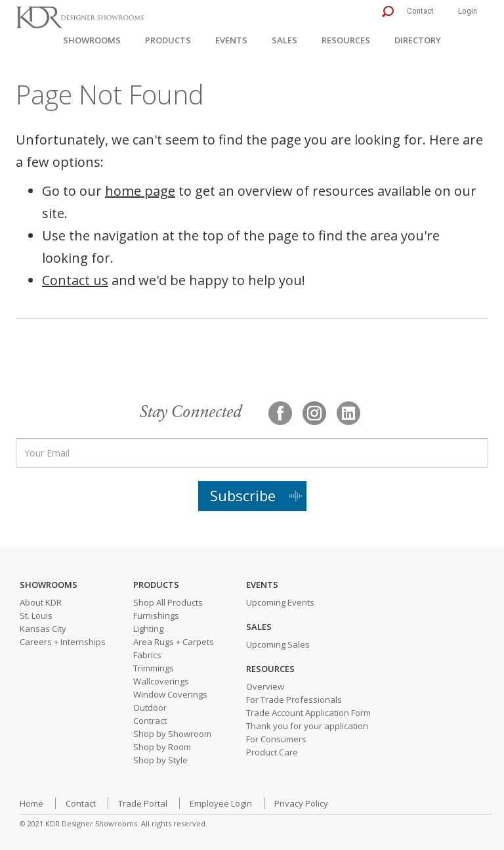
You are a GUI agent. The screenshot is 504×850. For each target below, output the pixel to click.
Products (168, 40)
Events (231, 40)
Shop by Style (160, 760)
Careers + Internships (63, 642)
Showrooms (92, 40)
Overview (265, 686)
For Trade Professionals (294, 700)
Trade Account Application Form (308, 713)
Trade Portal (143, 803)
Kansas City (43, 629)
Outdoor (150, 707)
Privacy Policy (301, 803)
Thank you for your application (307, 726)
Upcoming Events (280, 602)
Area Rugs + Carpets (174, 642)
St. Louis (36, 615)
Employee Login (221, 803)
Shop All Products (168, 602)
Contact (420, 11)
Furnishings (156, 615)
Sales (284, 40)
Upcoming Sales (278, 644)
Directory (418, 40)
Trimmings (154, 668)
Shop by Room (162, 747)
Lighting (148, 629)
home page (140, 191)
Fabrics (147, 655)
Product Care (272, 752)
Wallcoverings (161, 681)
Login (468, 11)
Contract (150, 721)
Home (31, 803)
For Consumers (276, 739)
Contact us (75, 280)
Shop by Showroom (172, 734)
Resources (346, 40)
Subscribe (243, 495)
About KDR (41, 602)
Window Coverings (170, 694)
